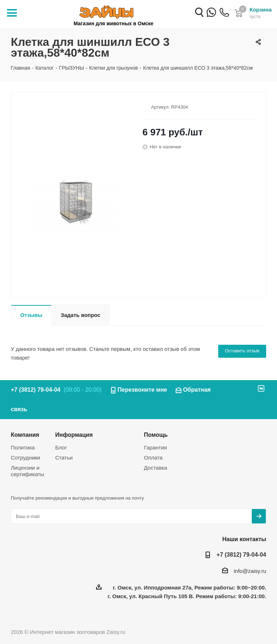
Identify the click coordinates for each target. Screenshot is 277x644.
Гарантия (155, 447)
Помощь (156, 435)
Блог (61, 447)
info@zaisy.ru (250, 571)
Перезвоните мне (142, 390)
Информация (74, 435)
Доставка (155, 468)
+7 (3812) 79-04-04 (224, 17)
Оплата (153, 458)
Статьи (64, 458)
